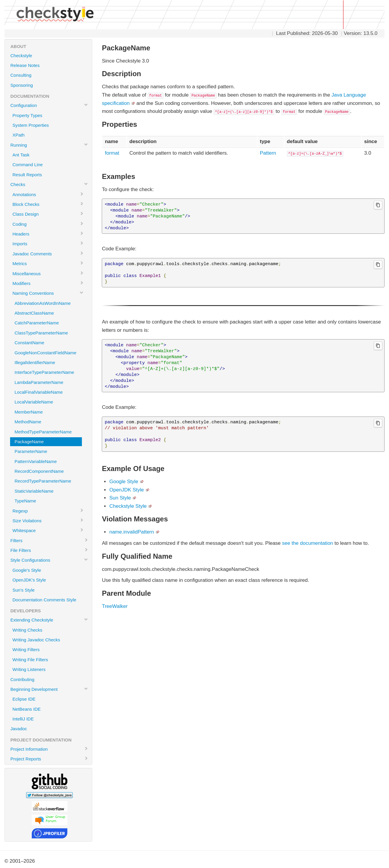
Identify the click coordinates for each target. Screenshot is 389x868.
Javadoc (19, 729)
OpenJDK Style (126, 490)
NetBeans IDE (27, 709)
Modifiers (48, 283)
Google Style (124, 482)
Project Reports (49, 759)
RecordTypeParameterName (43, 481)
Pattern (268, 153)
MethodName (28, 422)
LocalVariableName (34, 402)
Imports (48, 244)
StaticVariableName (34, 491)
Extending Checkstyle (49, 620)
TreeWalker (115, 606)
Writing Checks (27, 630)
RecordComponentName (39, 471)
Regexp (48, 511)
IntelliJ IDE (23, 719)
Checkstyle (21, 56)
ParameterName (31, 451)
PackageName (29, 442)
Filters (49, 540)
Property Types (27, 115)
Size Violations (48, 521)
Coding (48, 224)
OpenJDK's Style (29, 580)
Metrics (48, 263)
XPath (19, 135)
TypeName (25, 501)
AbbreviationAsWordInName (43, 303)
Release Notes (25, 65)
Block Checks (48, 204)
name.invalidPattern (131, 532)
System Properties (31, 125)
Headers (48, 234)
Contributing (22, 679)
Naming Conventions (48, 293)
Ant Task (21, 155)
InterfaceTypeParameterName (44, 372)
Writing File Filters (30, 660)
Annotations (48, 194)
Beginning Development (49, 689)
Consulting (21, 75)
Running (49, 145)
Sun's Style (24, 590)
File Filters (49, 550)
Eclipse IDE (24, 699)
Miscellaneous (48, 273)
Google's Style (27, 570)
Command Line (28, 165)
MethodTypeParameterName (43, 432)
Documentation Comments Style (44, 600)
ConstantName (29, 343)
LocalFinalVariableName (39, 392)
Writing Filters (26, 650)
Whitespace (48, 530)
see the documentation (308, 543)
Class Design (48, 214)
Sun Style (120, 498)
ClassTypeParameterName (41, 333)
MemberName (29, 412)
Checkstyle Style (128, 506)
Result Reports (27, 175)
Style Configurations (49, 560)
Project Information (49, 749)
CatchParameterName (37, 323)
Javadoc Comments (48, 254)
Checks (49, 184)
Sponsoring (22, 85)
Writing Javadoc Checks (36, 640)
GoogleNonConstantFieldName (45, 353)
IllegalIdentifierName (35, 362)
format (112, 153)
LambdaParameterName (39, 382)
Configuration (49, 105)
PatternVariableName (36, 461)
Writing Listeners (29, 669)
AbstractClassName (34, 313)
